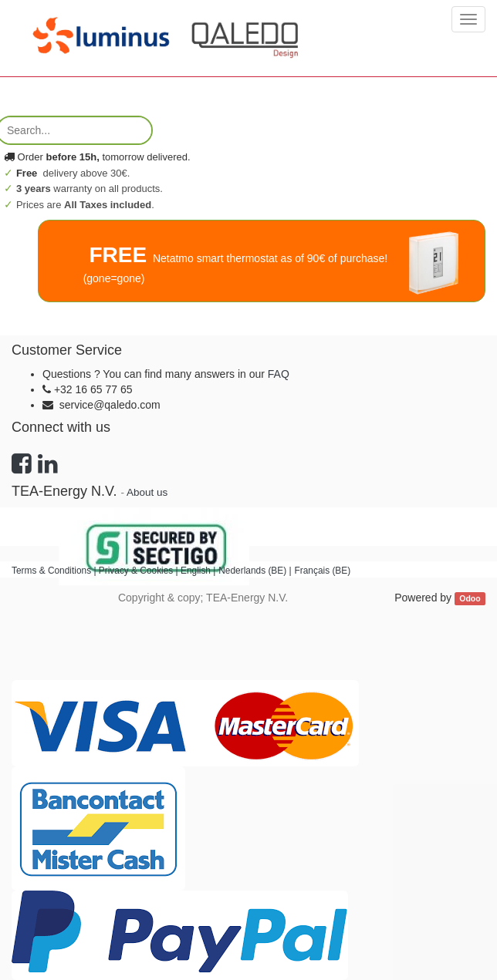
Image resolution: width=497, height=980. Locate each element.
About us (147, 492)
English (196, 571)
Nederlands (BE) (252, 571)
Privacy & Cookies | (140, 571)
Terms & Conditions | (55, 571)
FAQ (279, 374)
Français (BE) (322, 571)
